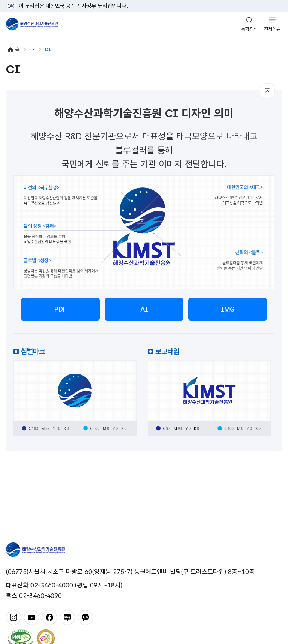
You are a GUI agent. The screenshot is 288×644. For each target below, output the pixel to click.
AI (144, 309)
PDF (61, 309)
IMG (228, 309)
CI (48, 49)
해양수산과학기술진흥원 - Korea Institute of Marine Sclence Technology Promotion (32, 24)
